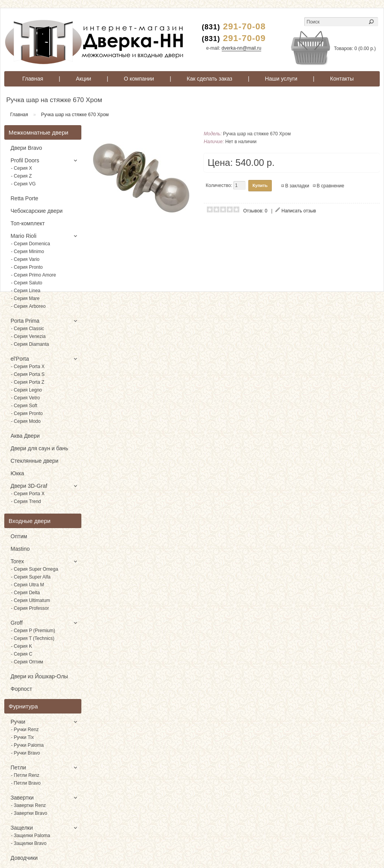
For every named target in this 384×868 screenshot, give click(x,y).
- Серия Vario (25, 259)
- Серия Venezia (28, 336)
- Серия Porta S (28, 374)
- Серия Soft (24, 406)
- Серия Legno (26, 390)
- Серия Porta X (28, 367)
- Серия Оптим (27, 662)
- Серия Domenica (31, 244)
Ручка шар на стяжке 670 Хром (75, 115)
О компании (139, 79)
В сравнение (330, 186)
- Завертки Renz (28, 805)
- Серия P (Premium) (33, 631)
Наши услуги (281, 79)
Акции (83, 79)
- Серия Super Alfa (31, 577)
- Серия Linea (26, 291)
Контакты (342, 79)
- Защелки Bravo (29, 843)
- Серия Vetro (25, 398)
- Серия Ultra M (28, 585)
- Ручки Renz (25, 730)
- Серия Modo (26, 421)
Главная (33, 79)
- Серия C (22, 654)
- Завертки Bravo (29, 813)
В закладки (297, 186)
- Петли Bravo (26, 783)
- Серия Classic (28, 329)
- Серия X (22, 168)
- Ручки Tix (22, 737)
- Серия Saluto (27, 283)
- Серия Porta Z (28, 382)
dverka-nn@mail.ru (242, 48)
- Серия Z (21, 176)
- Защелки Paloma (31, 836)
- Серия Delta (25, 593)
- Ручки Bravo (25, 753)
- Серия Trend (26, 501)
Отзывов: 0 (255, 211)
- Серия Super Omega (35, 569)
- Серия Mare (25, 298)
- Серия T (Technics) (33, 638)
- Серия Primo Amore (33, 275)
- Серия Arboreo (28, 306)
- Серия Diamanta (30, 344)
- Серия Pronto (27, 267)
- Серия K (22, 646)
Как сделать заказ (210, 79)
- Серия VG (23, 184)
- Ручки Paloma (27, 745)
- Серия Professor (30, 608)
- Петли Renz (25, 775)
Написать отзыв (299, 211)
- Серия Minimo (28, 252)
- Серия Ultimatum (31, 600)
